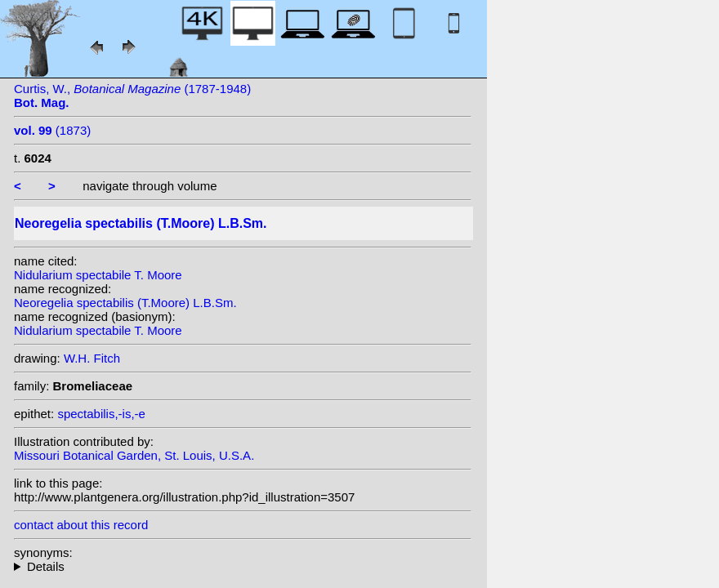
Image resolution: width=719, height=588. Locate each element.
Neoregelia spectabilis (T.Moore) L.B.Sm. (125, 303)
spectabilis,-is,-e (101, 414)
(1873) (52, 130)
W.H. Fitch (92, 358)
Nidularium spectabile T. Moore (98, 275)
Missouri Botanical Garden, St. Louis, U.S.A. (134, 455)
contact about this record (81, 525)
